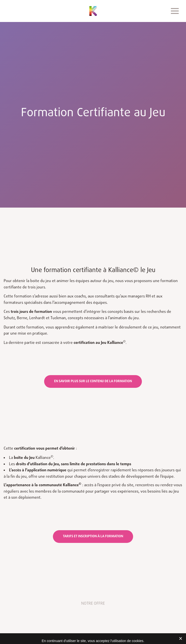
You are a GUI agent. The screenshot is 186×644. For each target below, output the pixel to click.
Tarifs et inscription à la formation (93, 536)
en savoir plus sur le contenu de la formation (93, 381)
